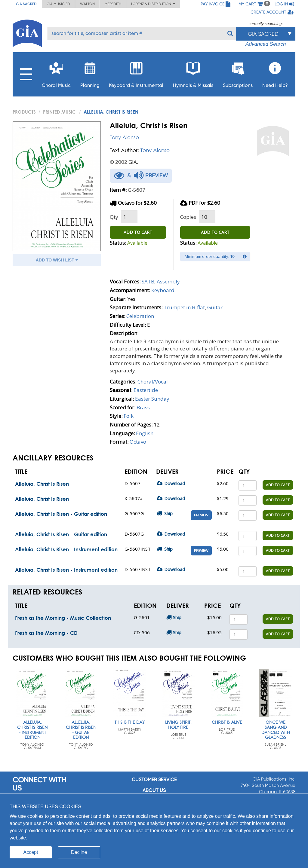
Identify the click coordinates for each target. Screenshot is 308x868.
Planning (90, 73)
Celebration (140, 316)
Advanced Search (266, 44)
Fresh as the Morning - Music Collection (63, 618)
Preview (201, 515)
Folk (129, 416)
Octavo (138, 442)
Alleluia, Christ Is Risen (42, 484)
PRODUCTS (24, 112)
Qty (114, 217)
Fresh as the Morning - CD (46, 633)
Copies (188, 217)
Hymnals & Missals (193, 73)
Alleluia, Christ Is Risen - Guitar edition (61, 514)
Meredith (113, 4)
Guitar (215, 307)
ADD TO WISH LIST (57, 260)
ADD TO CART (138, 232)
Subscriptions (238, 73)
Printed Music (59, 112)
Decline (79, 852)
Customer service (154, 779)
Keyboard (163, 290)
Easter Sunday (152, 399)
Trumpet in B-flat (184, 307)
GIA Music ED (58, 4)
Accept (31, 852)
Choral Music (56, 73)
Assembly (168, 281)
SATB (148, 281)
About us (154, 790)
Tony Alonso (124, 137)
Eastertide (146, 390)
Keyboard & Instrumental (136, 73)
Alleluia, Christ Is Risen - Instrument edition (66, 549)
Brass (143, 407)
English (145, 433)
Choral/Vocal (153, 382)
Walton (87, 4)
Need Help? (275, 73)
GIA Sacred (26, 4)
